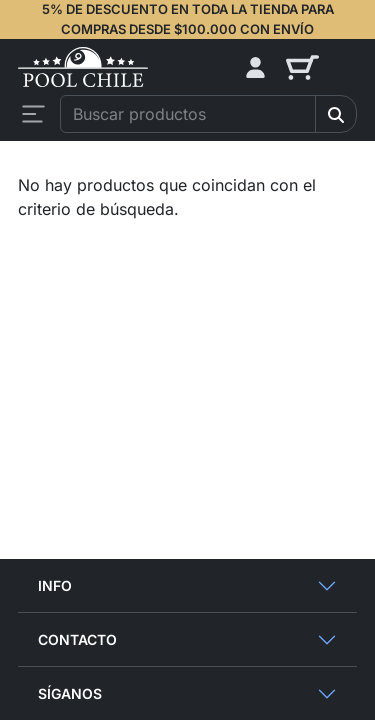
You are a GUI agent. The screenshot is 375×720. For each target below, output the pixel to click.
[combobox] (188, 114)
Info (55, 585)
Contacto (77, 639)
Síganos (70, 693)
